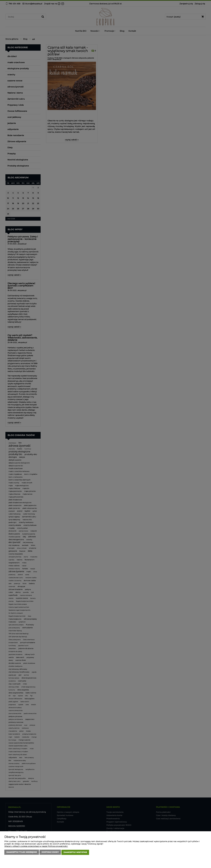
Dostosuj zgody (50, 852)
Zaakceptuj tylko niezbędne (22, 852)
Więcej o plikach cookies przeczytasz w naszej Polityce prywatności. (36, 847)
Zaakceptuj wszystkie (75, 852)
